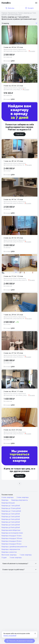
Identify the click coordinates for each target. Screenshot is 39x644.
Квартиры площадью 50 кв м (11, 544)
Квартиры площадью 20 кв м (11, 541)
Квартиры (5, 500)
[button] (19, 564)
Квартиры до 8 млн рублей (11, 527)
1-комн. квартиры (26, 555)
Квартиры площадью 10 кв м (11, 536)
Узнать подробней (10, 636)
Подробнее (20, 134)
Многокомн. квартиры (9, 555)
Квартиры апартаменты (20, 500)
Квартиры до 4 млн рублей (11, 519)
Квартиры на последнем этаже (12, 533)
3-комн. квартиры (16, 558)
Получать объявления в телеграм (20, 641)
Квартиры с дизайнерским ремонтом (14, 547)
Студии (4, 558)
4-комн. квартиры (8, 497)
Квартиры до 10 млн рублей (11, 508)
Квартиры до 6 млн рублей (11, 525)
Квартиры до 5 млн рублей (11, 522)
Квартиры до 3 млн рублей (11, 517)
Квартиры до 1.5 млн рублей (11, 511)
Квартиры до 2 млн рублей (11, 514)
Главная (4, 13)
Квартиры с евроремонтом (11, 549)
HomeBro (6, 3)
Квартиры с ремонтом (9, 552)
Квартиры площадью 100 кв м (12, 538)
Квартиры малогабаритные (11, 530)
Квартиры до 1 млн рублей (11, 506)
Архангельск (13, 13)
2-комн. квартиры (23, 497)
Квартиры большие (8, 503)
